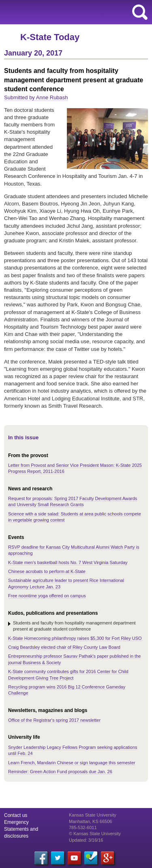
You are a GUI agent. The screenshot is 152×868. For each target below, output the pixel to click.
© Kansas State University (95, 834)
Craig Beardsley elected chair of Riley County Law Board (64, 647)
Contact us (16, 815)
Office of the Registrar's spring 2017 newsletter (54, 720)
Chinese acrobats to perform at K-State (47, 571)
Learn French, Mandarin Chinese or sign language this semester (72, 763)
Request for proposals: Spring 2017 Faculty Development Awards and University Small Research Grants (73, 501)
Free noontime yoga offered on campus (47, 596)
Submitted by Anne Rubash (36, 97)
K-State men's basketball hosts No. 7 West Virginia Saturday (68, 562)
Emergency (16, 822)
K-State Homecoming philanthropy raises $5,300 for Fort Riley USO (75, 638)
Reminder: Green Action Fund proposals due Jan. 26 (60, 772)
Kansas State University (74, 12)
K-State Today (50, 37)
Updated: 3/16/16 (86, 840)
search (140, 12)
